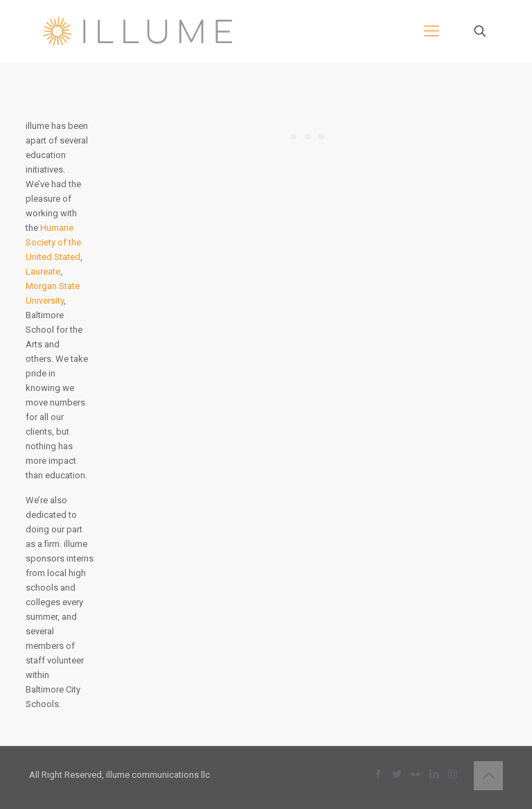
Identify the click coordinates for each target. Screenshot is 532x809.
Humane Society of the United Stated (53, 242)
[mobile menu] (432, 31)
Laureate (43, 271)
